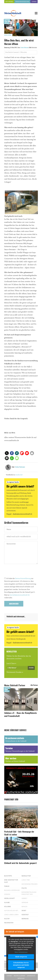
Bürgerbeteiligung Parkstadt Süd (29, 893)
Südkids (7, 894)
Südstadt (25, 915)
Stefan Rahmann (24, 48)
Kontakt (9, 976)
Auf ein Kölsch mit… (12, 911)
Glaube (7, 903)
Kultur (7, 919)
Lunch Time (11, 664)
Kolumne (8, 907)
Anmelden (31, 668)
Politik (24, 888)
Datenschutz (31, 976)
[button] (7, 453)
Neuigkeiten (9, 923)
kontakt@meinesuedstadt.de (20, 595)
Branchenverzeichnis (22, 2)
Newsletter (26, 876)
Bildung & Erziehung (12, 890)
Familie (7, 886)
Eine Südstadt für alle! (11, 881)
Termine (34, 2)
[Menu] (36, 13)
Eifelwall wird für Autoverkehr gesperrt (20, 863)
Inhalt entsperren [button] (21, 957)
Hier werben (9, 2)
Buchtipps (8, 876)
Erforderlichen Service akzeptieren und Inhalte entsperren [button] (21, 965)
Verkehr (25, 903)
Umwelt (24, 898)
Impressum (21, 978)
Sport (24, 911)
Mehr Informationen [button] (21, 952)
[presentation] (21, 571)
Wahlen (24, 907)
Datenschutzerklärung (23, 579)
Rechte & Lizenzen (19, 976)
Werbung (25, 919)
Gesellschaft (8, 35)
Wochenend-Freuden (14, 672)
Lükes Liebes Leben (11, 915)
